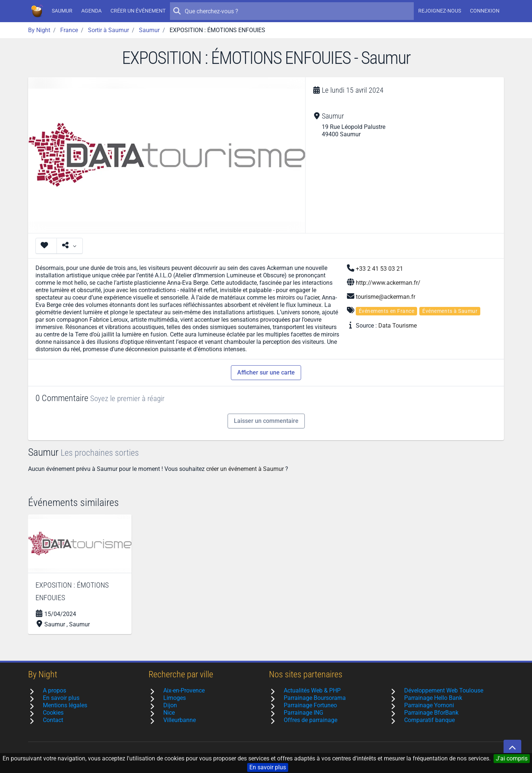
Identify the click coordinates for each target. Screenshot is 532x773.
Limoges (175, 698)
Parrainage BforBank (431, 713)
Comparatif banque (429, 720)
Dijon (170, 705)
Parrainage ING (303, 713)
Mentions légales (65, 705)
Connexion (485, 11)
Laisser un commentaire (266, 421)
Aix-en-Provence (184, 690)
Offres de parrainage (311, 720)
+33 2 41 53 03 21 (379, 269)
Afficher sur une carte (266, 372)
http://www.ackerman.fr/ (388, 283)
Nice (169, 713)
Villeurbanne (180, 720)
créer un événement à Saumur (245, 469)
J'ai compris (512, 758)
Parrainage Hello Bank (433, 698)
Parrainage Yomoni (429, 705)
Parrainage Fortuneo (310, 705)
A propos (54, 690)
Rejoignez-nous (440, 11)
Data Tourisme (398, 326)
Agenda (91, 11)
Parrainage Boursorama (315, 698)
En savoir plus (268, 767)
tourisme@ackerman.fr (386, 297)
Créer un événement (138, 11)
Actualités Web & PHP (312, 690)
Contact (53, 720)
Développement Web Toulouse (444, 690)
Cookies (53, 713)
